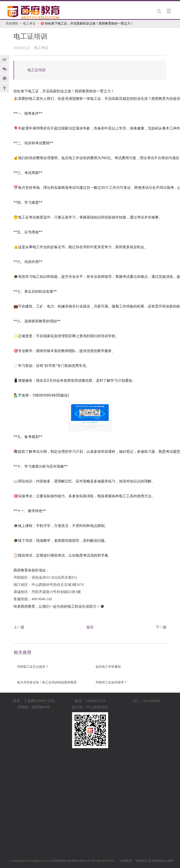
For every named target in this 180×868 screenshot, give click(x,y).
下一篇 (161, 627)
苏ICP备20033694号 (103, 861)
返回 (90, 627)
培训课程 (12, 23)
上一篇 (19, 627)
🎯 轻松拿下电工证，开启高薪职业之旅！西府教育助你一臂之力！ (87, 23)
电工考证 (29, 23)
